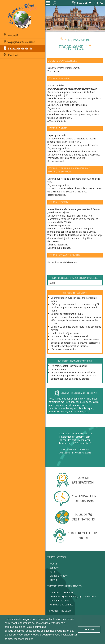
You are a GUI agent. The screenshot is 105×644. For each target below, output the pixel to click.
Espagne (54, 568)
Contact (11, 55)
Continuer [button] (89, 629)
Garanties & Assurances (62, 593)
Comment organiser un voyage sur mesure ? (73, 597)
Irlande (53, 580)
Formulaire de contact (61, 605)
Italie (52, 572)
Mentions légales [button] (24, 639)
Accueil (11, 35)
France (53, 564)
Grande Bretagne (59, 576)
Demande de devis (18, 48)
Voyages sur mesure (19, 42)
